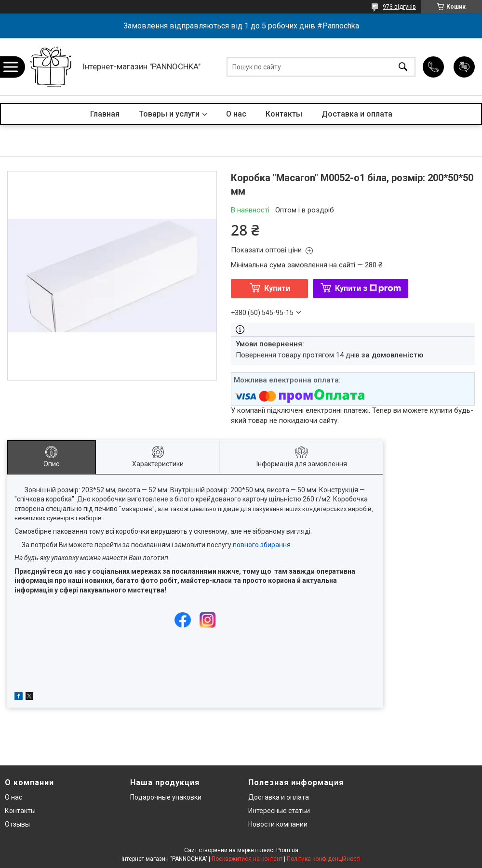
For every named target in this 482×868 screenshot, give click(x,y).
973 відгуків (399, 7)
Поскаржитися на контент (247, 859)
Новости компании (278, 824)
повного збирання (262, 545)
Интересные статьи (279, 811)
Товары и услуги (169, 114)
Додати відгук (464, 67)
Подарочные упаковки (166, 797)
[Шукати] (403, 67)
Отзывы (17, 824)
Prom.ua (287, 850)
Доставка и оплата (357, 114)
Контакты (284, 114)
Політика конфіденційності (324, 859)
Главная (105, 114)
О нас (236, 114)
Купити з (368, 288)
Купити (277, 288)
